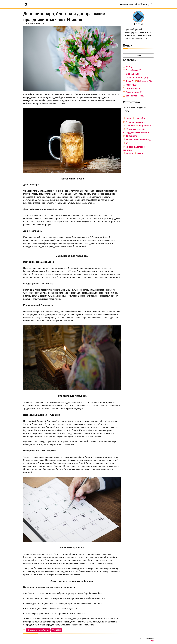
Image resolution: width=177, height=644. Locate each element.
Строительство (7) (135, 88)
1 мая (128, 118)
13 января (130, 126)
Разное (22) (131, 85)
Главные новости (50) (137, 77)
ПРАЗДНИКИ (56, 630)
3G (127, 143)
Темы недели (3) (134, 92)
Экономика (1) (133, 74)
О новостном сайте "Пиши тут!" (136, 4)
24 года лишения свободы (139, 140)
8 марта (140, 153)
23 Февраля (132, 136)
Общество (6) (145, 81)
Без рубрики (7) (134, 70)
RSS (152, 641)
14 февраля (145, 126)
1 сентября (140, 118)
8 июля (129, 153)
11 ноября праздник (135, 122)
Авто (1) (129, 67)
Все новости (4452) (135, 96)
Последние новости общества (38, 630)
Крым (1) (130, 81)
